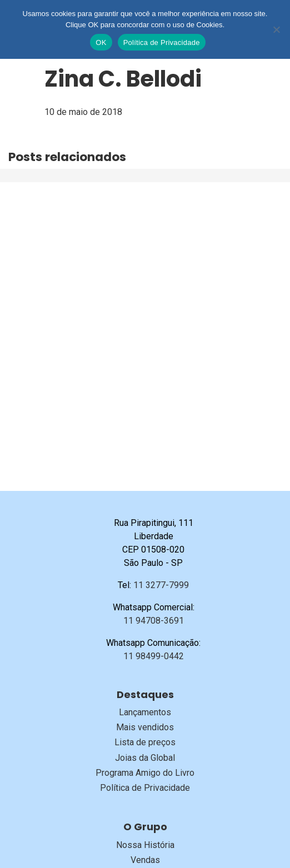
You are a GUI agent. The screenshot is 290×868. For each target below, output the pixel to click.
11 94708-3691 (154, 621)
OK (101, 42)
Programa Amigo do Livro (145, 773)
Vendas (145, 860)
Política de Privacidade (145, 788)
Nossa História (145, 845)
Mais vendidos (145, 727)
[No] (276, 29)
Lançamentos (145, 712)
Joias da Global (145, 758)
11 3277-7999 (161, 585)
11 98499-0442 (154, 656)
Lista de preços (145, 742)
